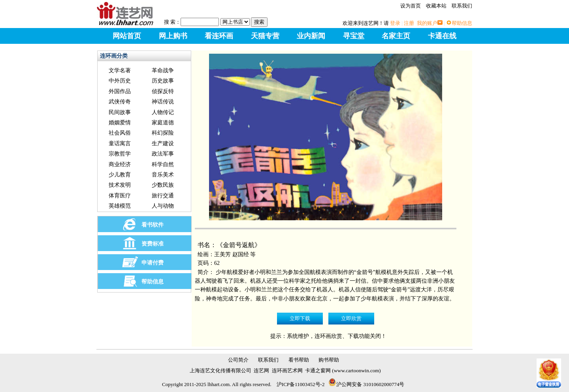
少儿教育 (120, 175)
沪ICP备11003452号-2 (301, 384)
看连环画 (219, 36)
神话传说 (163, 102)
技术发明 (120, 185)
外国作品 (120, 91)
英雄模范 (120, 206)
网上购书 (173, 36)
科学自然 (163, 164)
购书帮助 (329, 360)
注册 (409, 23)
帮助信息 (462, 23)
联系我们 (462, 6)
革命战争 (163, 70)
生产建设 (163, 143)
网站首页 (127, 36)
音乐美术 (163, 175)
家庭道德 (163, 123)
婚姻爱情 (120, 123)
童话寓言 (120, 143)
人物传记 (163, 112)
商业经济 (120, 164)
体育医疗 (120, 196)
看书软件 (153, 225)
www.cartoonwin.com (357, 370)
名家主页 (396, 36)
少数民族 (163, 185)
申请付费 (153, 263)
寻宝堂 (354, 36)
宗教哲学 (120, 154)
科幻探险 (163, 133)
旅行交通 (163, 196)
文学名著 (120, 70)
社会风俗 (120, 133)
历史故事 (163, 81)
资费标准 (153, 244)
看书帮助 (299, 360)
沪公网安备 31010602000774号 (366, 384)
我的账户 (427, 23)
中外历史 (120, 81)
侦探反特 (163, 91)
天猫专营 (265, 36)
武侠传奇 (120, 102)
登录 (395, 23)
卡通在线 (442, 36)
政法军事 (163, 154)
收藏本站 (436, 6)
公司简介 (238, 360)
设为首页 (411, 6)
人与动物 (163, 206)
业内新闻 (311, 36)
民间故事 (120, 112)
